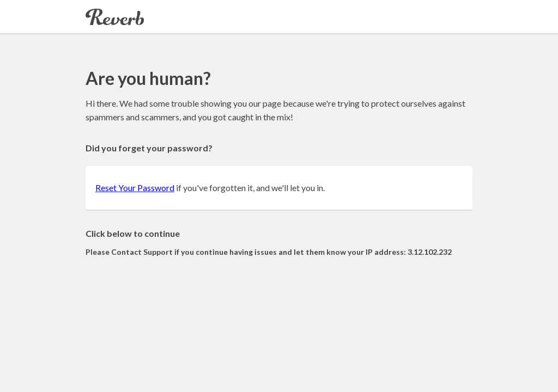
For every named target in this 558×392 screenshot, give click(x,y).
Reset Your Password (135, 188)
